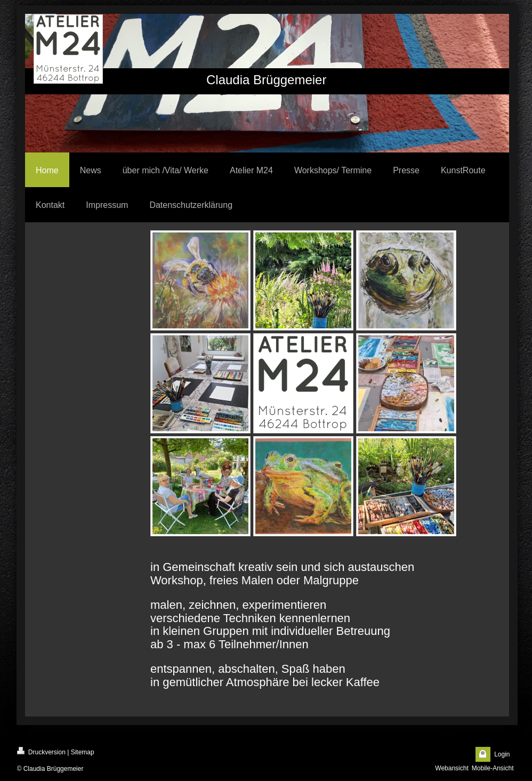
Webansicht (452, 768)
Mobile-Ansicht (493, 768)
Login (502, 754)
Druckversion (41, 751)
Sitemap (83, 752)
